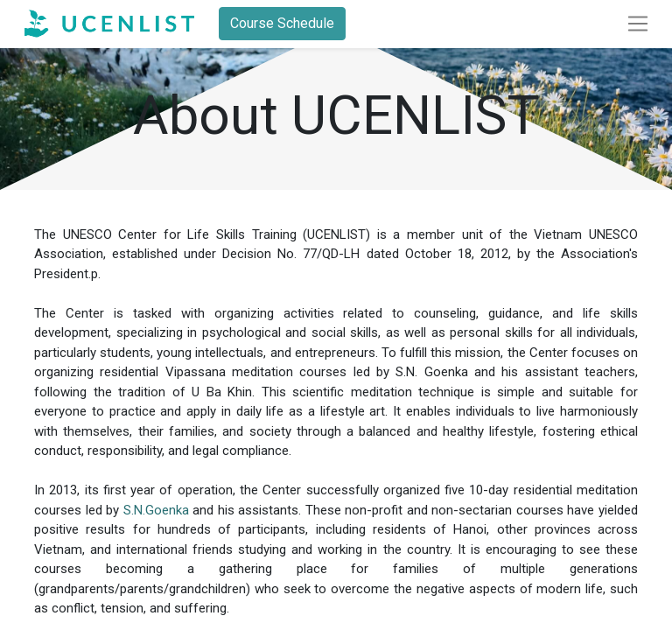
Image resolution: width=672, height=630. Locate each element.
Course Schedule (282, 23)
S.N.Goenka (156, 510)
